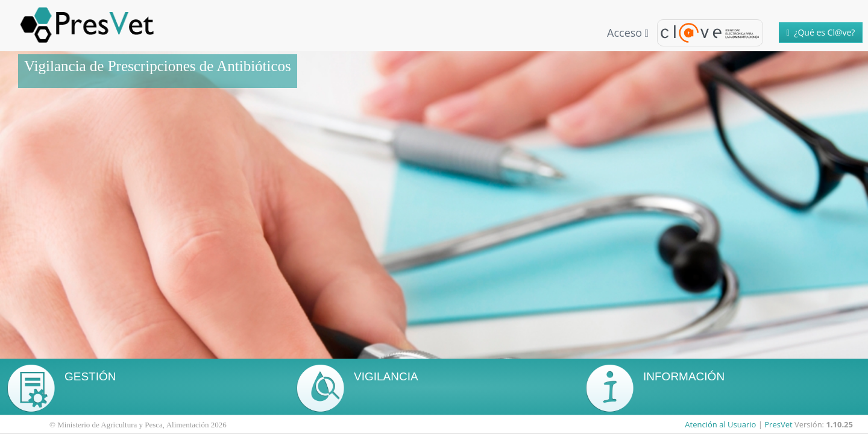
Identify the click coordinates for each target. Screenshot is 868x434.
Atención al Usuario (720, 424)
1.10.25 (839, 424)
